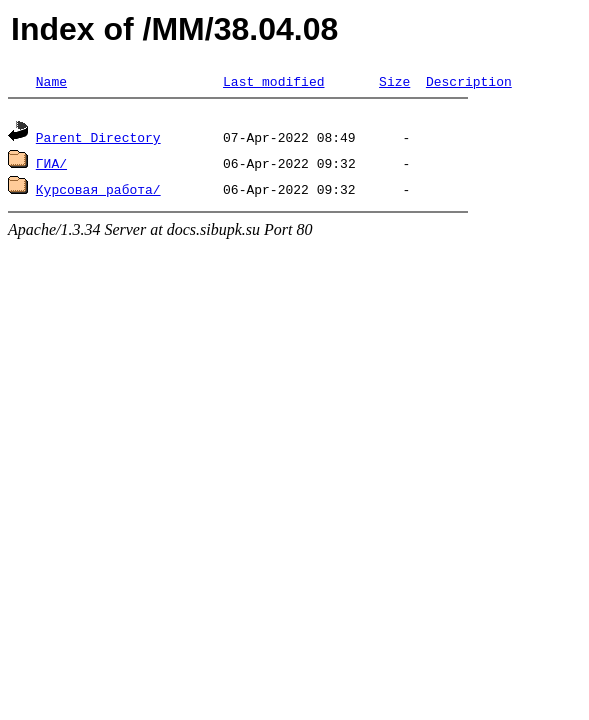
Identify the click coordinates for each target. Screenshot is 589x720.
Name (51, 81)
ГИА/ (51, 166)
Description (469, 81)
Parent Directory (98, 140)
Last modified (273, 81)
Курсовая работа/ (98, 192)
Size (394, 81)
